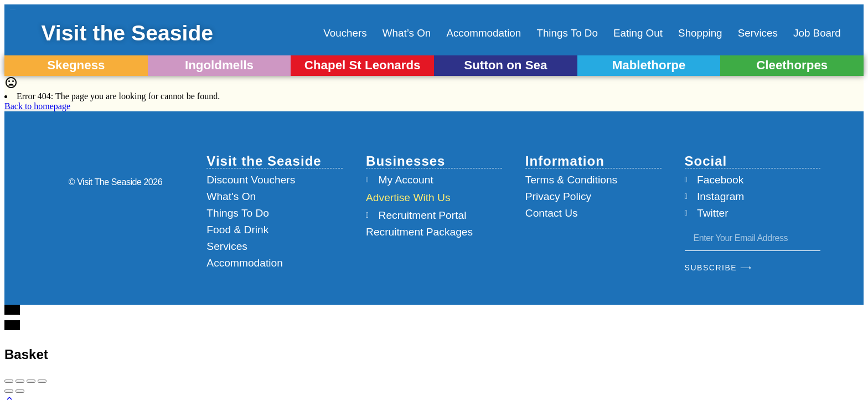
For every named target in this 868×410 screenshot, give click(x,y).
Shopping (700, 33)
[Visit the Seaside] (30, 33)
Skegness (76, 65)
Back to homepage (37, 106)
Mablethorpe (649, 65)
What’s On (407, 33)
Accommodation (484, 33)
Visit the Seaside (141, 33)
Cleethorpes (792, 65)
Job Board (817, 33)
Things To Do (567, 33)
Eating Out (638, 33)
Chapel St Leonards (363, 65)
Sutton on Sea (505, 65)
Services (758, 33)
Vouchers (345, 33)
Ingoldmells (219, 65)
